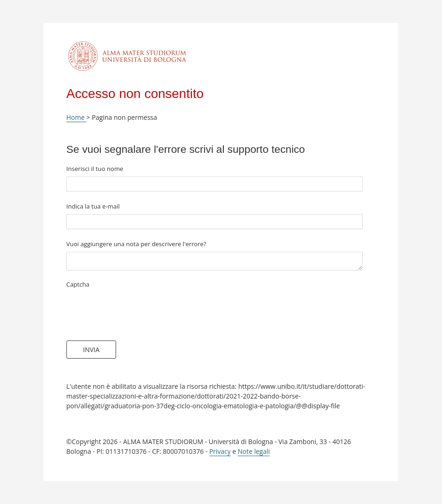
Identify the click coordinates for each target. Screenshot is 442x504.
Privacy (220, 451)
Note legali (254, 451)
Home (76, 117)
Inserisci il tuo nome (95, 169)
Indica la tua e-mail (93, 206)
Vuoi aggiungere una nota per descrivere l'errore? (136, 244)
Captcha (78, 284)
